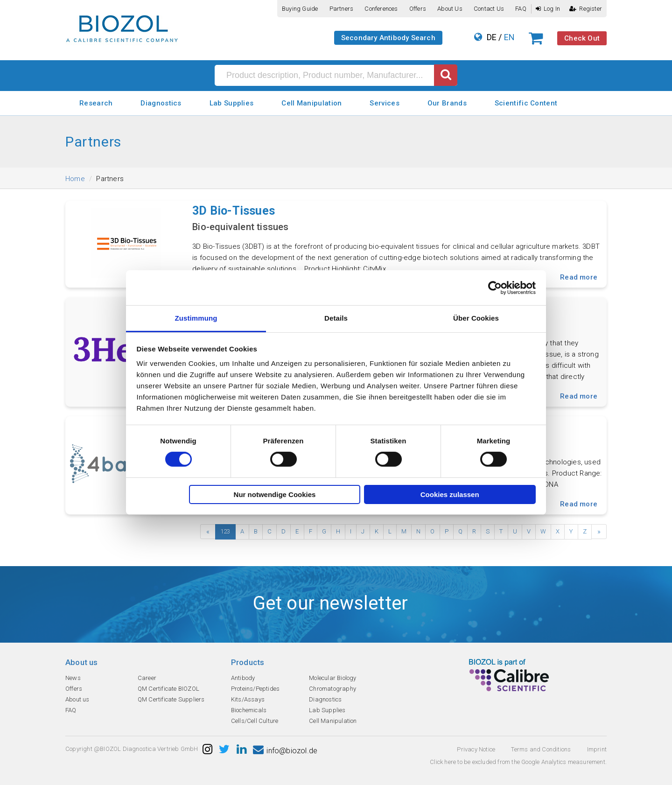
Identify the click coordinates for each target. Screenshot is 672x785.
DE (492, 37)
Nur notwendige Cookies (275, 494)
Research (96, 103)
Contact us (489, 9)
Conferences (381, 9)
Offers (418, 9)
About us (450, 9)
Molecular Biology (332, 678)
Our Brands (447, 103)
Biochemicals (249, 710)
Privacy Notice (476, 749)
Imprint (597, 749)
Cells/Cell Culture (255, 721)
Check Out (582, 38)
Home (75, 179)
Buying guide (300, 9)
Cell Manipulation (311, 103)
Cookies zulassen (450, 494)
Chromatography (332, 689)
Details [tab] (336, 318)
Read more (579, 277)
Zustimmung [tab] (196, 318)
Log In (548, 9)
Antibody (243, 678)
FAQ (521, 9)
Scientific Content (526, 103)
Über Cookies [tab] (476, 318)
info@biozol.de (285, 751)
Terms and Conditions (541, 749)
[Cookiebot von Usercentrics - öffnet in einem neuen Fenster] (495, 287)
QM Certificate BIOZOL (168, 689)
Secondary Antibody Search (388, 38)
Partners (342, 9)
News (73, 678)
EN (509, 37)
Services (384, 103)
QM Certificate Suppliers (171, 699)
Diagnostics (161, 103)
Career (147, 678)
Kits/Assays (248, 699)
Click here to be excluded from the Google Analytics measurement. (518, 762)
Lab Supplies (232, 103)
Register (586, 9)
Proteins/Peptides (255, 689)
